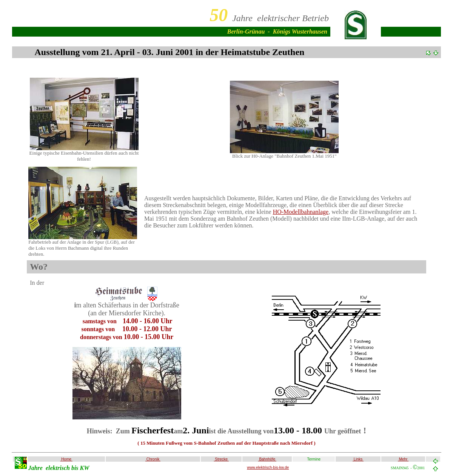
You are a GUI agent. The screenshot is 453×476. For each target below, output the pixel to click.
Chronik (153, 459)
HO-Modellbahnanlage (301, 212)
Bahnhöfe (267, 459)
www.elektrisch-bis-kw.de (268, 468)
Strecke (221, 459)
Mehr (403, 459)
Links (358, 459)
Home (66, 459)
